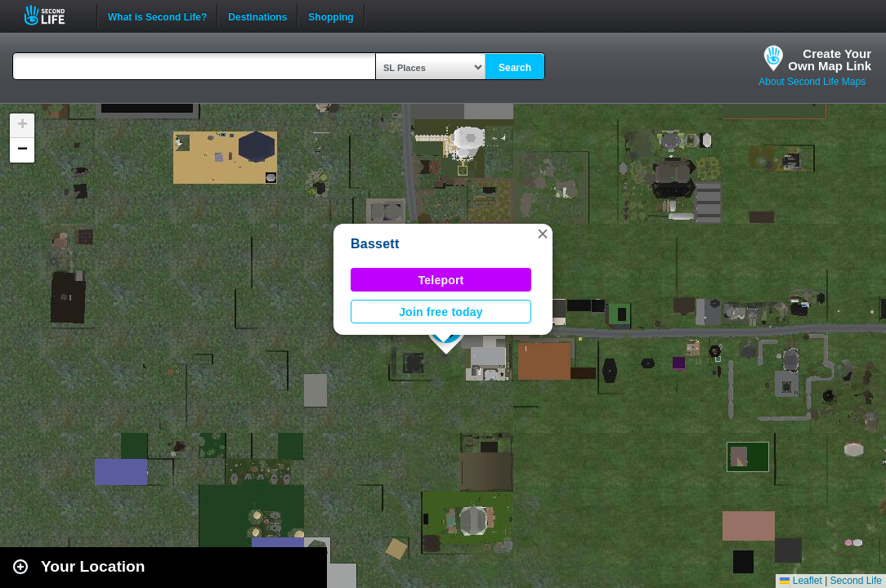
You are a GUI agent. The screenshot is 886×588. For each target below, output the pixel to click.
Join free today (441, 312)
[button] (543, 234)
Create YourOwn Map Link (830, 60)
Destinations (257, 16)
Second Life (54, 15)
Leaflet (801, 581)
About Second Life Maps (812, 82)
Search (515, 68)
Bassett (375, 244)
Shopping (331, 16)
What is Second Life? (157, 16)
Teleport (441, 280)
